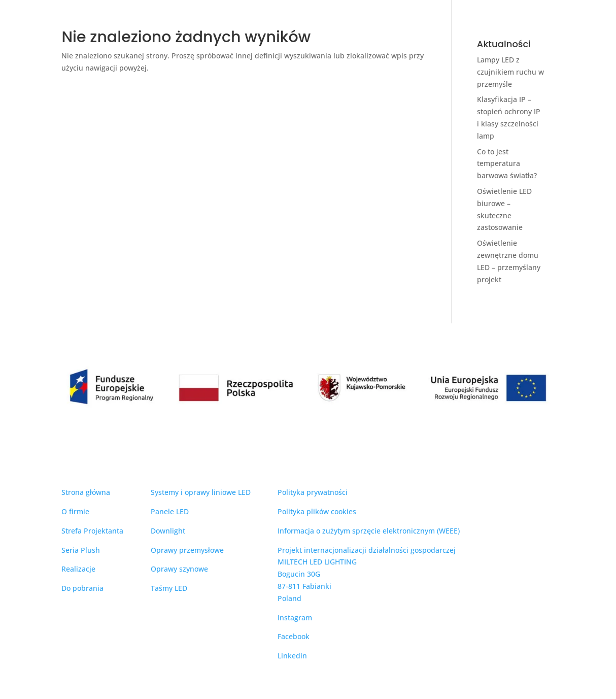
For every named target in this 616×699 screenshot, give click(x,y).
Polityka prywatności (313, 492)
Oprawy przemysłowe (187, 550)
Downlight (168, 531)
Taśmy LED (169, 588)
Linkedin (292, 656)
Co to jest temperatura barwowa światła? (507, 164)
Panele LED (170, 511)
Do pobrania (82, 588)
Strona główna (86, 492)
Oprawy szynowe (179, 569)
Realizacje (78, 569)
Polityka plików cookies (317, 511)
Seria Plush (81, 550)
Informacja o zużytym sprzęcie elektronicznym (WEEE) (369, 531)
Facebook (294, 636)
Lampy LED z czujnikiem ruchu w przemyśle (510, 72)
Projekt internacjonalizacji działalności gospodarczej (367, 550)
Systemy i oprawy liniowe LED (201, 492)
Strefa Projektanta (92, 531)
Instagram (295, 618)
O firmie (75, 511)
